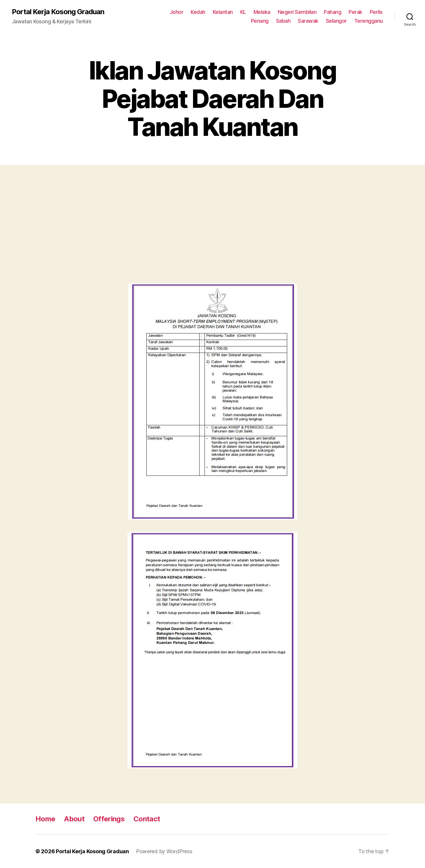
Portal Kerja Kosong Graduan (58, 12)
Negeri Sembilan (297, 12)
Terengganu (368, 21)
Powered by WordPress (164, 851)
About (74, 819)
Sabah (283, 21)
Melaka (262, 12)
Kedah (198, 12)
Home (45, 819)
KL (243, 12)
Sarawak (308, 21)
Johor (177, 12)
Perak (355, 12)
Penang (260, 21)
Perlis (376, 12)
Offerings (109, 819)
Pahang (332, 12)
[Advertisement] (212, 230)
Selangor (336, 21)
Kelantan (223, 12)
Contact (147, 819)
